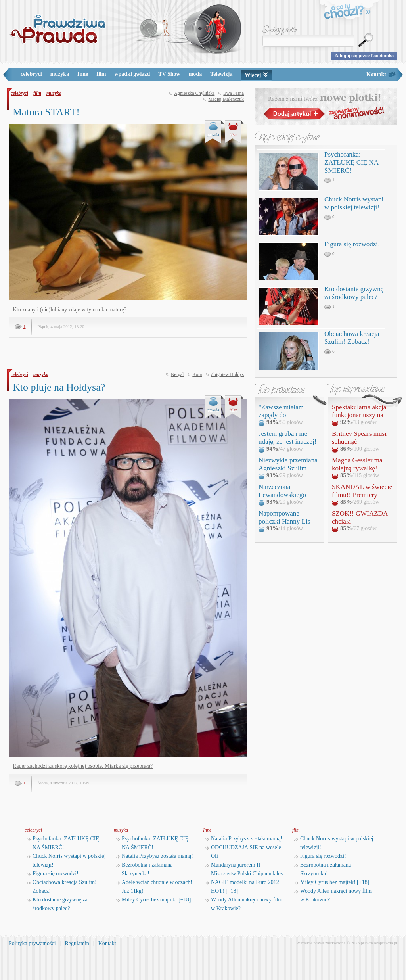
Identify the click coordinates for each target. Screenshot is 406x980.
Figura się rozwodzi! (352, 244)
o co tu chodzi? (348, 13)
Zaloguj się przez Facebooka (364, 56)
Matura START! (46, 112)
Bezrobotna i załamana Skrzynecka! (144, 869)
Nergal (177, 374)
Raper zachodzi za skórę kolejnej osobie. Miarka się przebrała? (83, 766)
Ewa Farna (234, 93)
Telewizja (221, 74)
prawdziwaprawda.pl (379, 943)
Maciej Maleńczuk (226, 99)
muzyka (60, 74)
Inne (83, 74)
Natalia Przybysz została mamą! (154, 856)
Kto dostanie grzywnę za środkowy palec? (354, 293)
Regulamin (77, 943)
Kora (197, 374)
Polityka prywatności (32, 943)
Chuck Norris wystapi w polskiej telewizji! (354, 203)
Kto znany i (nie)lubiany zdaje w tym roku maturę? (70, 310)
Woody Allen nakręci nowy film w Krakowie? (244, 904)
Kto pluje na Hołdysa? (59, 387)
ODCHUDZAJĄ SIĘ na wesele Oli (243, 852)
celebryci (31, 74)
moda (195, 74)
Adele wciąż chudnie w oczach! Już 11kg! (154, 887)
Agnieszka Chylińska (194, 93)
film (101, 74)
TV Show (169, 74)
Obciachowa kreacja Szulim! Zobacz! (352, 338)
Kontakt (376, 74)
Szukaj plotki (280, 30)
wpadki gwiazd (132, 74)
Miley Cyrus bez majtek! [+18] (153, 900)
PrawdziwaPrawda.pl (57, 29)
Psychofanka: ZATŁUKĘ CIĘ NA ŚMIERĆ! (351, 162)
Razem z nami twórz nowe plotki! (326, 106)
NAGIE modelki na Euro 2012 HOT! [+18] (242, 887)
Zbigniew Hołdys (227, 374)
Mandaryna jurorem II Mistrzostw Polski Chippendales (244, 869)
